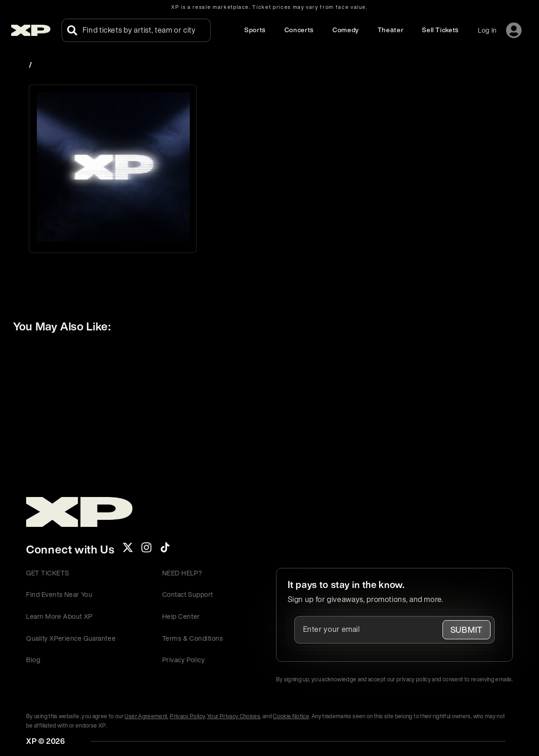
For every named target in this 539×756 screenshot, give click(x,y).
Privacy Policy (184, 660)
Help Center (181, 616)
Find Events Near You (59, 594)
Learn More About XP (59, 616)
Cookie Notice (291, 716)
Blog (33, 660)
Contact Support (188, 594)
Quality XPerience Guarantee (71, 638)
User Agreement (146, 716)
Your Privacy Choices (234, 716)
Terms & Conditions (193, 638)
